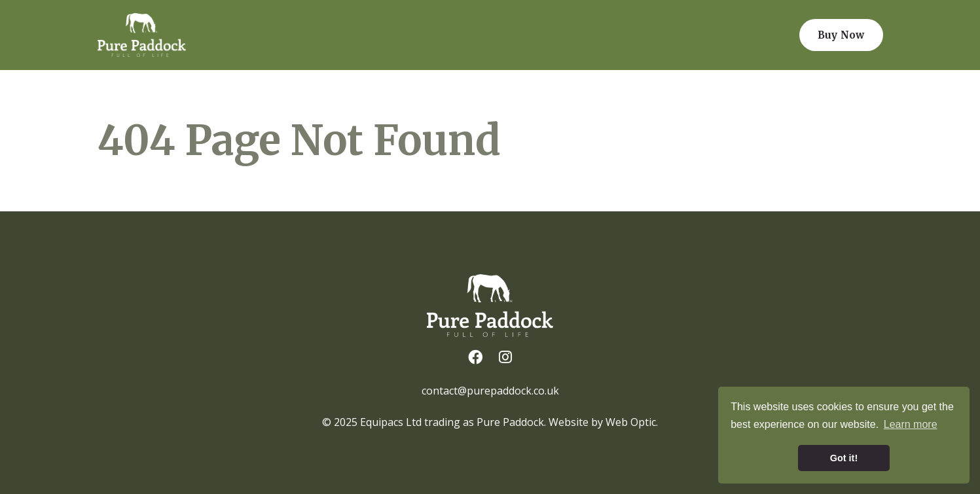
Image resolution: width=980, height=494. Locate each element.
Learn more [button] (911, 424)
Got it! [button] (844, 458)
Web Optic (631, 422)
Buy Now (841, 35)
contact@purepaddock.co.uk (490, 391)
